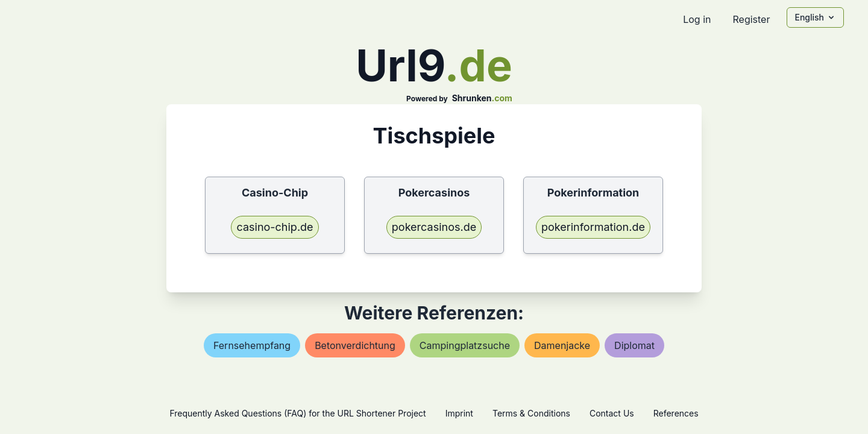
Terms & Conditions (531, 413)
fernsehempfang (252, 345)
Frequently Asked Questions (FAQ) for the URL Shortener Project (297, 413)
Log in (697, 19)
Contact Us (612, 413)
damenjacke (562, 345)
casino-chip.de (275, 227)
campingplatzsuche (465, 345)
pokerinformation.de (593, 227)
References (676, 413)
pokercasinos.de (434, 227)
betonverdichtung (355, 345)
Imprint (459, 413)
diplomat (634, 345)
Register (751, 19)
